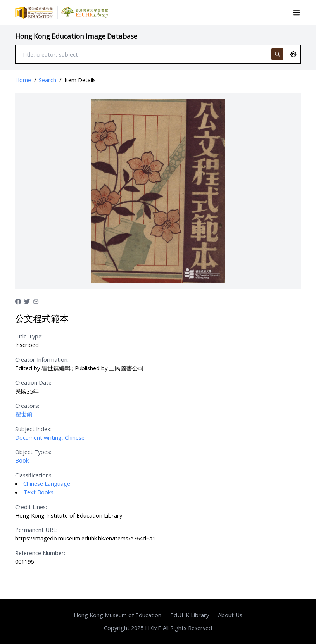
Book (22, 460)
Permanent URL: (36, 530)
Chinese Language (47, 483)
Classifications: (34, 475)
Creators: (27, 406)
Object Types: (33, 452)
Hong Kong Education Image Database (76, 36)
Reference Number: (40, 553)
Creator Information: (42, 359)
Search (47, 80)
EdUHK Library (190, 615)
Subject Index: (33, 429)
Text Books (38, 492)
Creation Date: (34, 382)
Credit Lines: (31, 507)
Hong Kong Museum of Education (117, 615)
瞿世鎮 (24, 414)
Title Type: (29, 336)
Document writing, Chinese (50, 437)
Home (23, 80)
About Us (230, 615)
